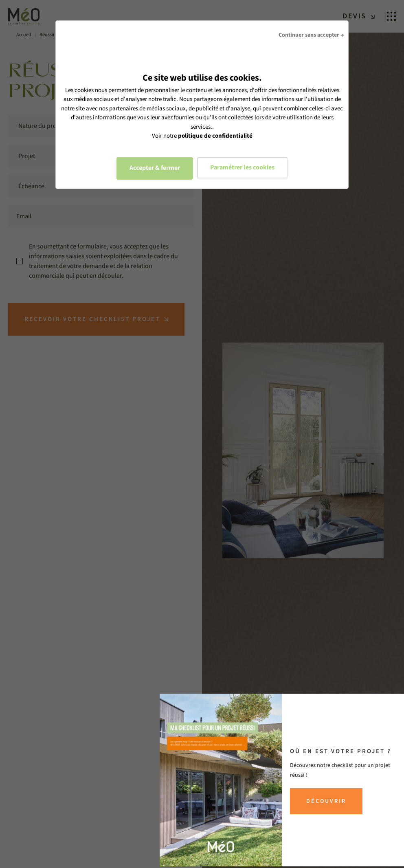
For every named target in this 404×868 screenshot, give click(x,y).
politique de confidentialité (215, 136)
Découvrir (326, 801)
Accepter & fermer (155, 168)
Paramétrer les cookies (242, 167)
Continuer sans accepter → (311, 35)
